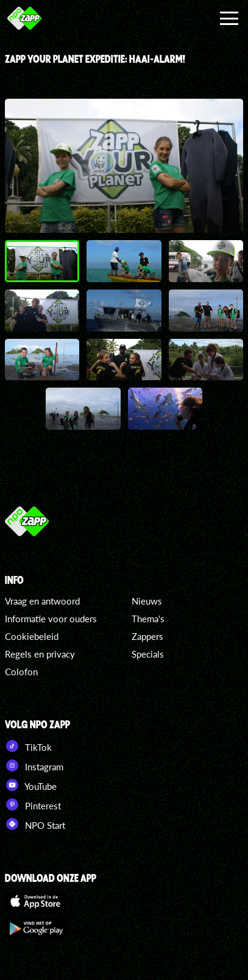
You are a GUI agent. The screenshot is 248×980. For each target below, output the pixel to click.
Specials (148, 654)
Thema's (148, 619)
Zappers (147, 636)
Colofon (21, 672)
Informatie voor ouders (51, 619)
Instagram (34, 765)
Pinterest (33, 804)
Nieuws (147, 601)
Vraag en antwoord (42, 601)
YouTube (31, 785)
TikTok (28, 746)
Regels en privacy (40, 654)
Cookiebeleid (32, 636)
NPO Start (35, 824)
